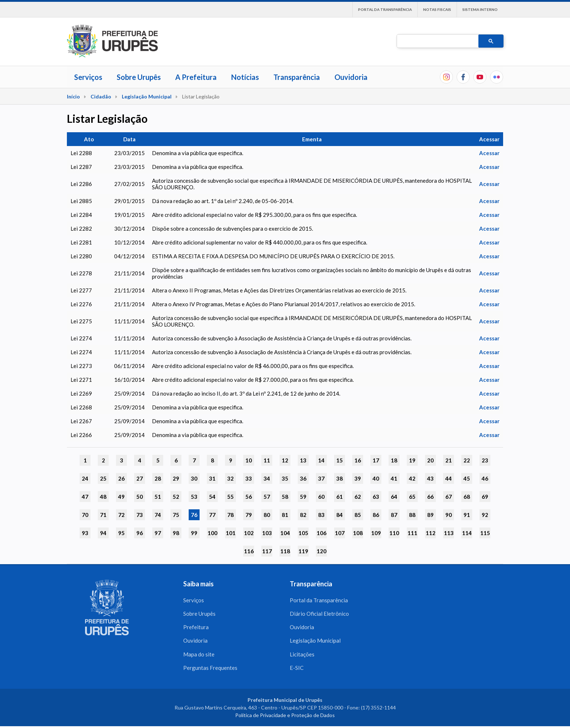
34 (267, 478)
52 (176, 497)
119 (303, 551)
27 (140, 478)
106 (322, 533)
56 (249, 497)
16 (358, 460)
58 (285, 497)
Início (73, 96)
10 (249, 460)
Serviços (88, 77)
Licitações (302, 655)
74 (158, 515)
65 (412, 497)
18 (394, 460)
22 (467, 460)
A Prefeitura (196, 77)
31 (212, 478)
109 (376, 533)
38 (340, 478)
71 (103, 515)
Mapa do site (199, 655)
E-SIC (297, 669)
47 (85, 497)
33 (249, 478)
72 (121, 515)
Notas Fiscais (437, 9)
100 (212, 533)
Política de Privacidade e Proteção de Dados (285, 717)
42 (412, 478)
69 (485, 497)
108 (358, 533)
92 (485, 515)
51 (158, 497)
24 (85, 478)
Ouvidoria (351, 77)
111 (412, 533)
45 (467, 478)
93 (85, 533)
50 (140, 497)
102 (249, 533)
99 (194, 533)
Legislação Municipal (147, 96)
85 (358, 515)
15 (340, 460)
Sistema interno (480, 9)
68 (467, 497)
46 (485, 478)
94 (103, 533)
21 (449, 460)
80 (267, 515)
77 (212, 515)
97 (158, 533)
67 (449, 497)
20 (430, 460)
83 (321, 515)
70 (85, 515)
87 (394, 515)
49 (121, 497)
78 (230, 515)
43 (430, 478)
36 (303, 478)
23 (485, 460)
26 (121, 478)
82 (303, 515)
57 (267, 497)
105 (303, 533)
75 (176, 515)
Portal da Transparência (385, 9)
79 (249, 515)
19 (412, 460)
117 (267, 551)
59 (303, 497)
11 (267, 460)
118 (285, 551)
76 (194, 515)
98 (176, 533)
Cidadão (101, 96)
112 (431, 533)
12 (285, 460)
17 (376, 460)
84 (340, 515)
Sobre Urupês (139, 77)
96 (140, 533)
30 (194, 478)
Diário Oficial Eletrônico (319, 614)
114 (467, 533)
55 (230, 497)
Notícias (245, 77)
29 (176, 478)
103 (267, 533)
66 (430, 497)
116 (249, 551)
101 (231, 533)
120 (322, 551)
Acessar (489, 153)
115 (485, 533)
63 (376, 497)
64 (394, 497)
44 (449, 478)
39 (358, 478)
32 (230, 478)
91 (467, 515)
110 (394, 533)
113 (449, 533)
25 (103, 478)
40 (376, 478)
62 (358, 497)
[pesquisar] (437, 41)
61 (340, 497)
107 (340, 533)
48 (103, 497)
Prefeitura (196, 628)
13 (303, 460)
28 (158, 478)
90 (449, 515)
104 (285, 533)
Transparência (297, 77)
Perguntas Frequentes (210, 669)
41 (394, 478)
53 (194, 497)
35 (285, 478)
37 (321, 478)
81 (285, 515)
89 (430, 515)
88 (412, 515)
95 (121, 533)
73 (140, 515)
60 (321, 497)
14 (321, 460)
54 (212, 497)
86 (376, 515)
